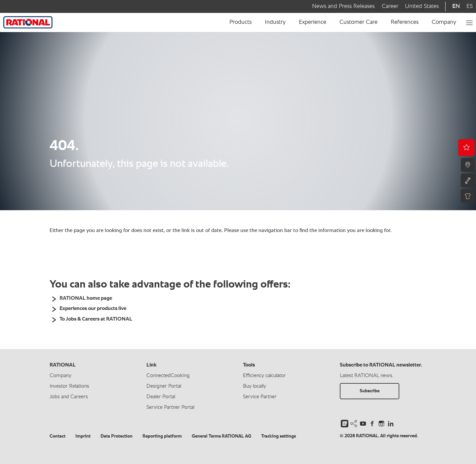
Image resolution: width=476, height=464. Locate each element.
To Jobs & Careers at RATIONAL (96, 319)
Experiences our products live (93, 309)
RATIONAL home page (86, 298)
